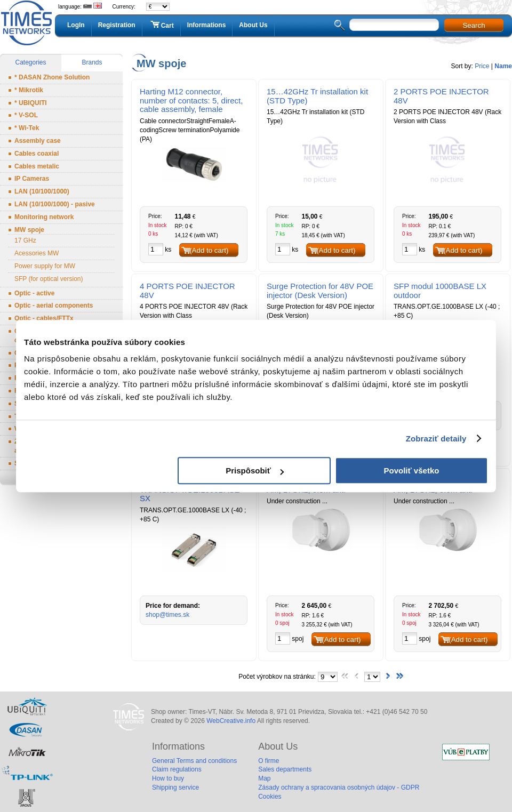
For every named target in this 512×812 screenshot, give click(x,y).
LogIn (76, 25)
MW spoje (29, 230)
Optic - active (34, 293)
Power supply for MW (45, 266)
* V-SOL (26, 115)
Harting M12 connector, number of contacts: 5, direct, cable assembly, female (191, 101)
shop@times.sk (167, 615)
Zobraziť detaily (436, 439)
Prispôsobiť (255, 471)
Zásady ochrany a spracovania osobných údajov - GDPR (339, 787)
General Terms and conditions (194, 761)
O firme (269, 761)
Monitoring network (44, 217)
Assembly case (38, 141)
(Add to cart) (209, 250)
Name (503, 66)
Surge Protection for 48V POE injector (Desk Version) (320, 291)
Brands (92, 62)
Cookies (270, 797)
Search (474, 25)
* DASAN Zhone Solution (52, 77)
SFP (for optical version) (49, 279)
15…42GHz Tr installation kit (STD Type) (317, 96)
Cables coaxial (37, 154)
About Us (253, 25)
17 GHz (25, 240)
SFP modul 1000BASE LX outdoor (440, 291)
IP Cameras (32, 179)
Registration (117, 25)
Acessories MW (37, 253)
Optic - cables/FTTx (44, 318)
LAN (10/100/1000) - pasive (55, 204)
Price (482, 66)
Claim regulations (177, 769)
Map (264, 778)
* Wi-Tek (27, 128)
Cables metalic (37, 166)
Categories (30, 62)
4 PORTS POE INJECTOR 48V (187, 291)
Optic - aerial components (54, 305)
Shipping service (175, 787)
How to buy (168, 778)
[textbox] (394, 25)
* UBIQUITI (31, 103)
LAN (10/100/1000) (42, 191)
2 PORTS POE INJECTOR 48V (441, 96)
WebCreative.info (231, 721)
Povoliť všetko (412, 471)
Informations (207, 25)
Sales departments (285, 769)
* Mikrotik (29, 90)
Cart (161, 25)
